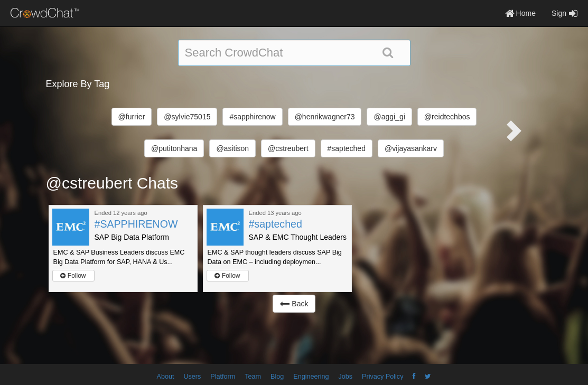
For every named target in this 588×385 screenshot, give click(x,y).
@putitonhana (174, 148)
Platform (223, 377)
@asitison (232, 148)
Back (294, 304)
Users (192, 377)
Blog (277, 377)
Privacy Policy (382, 377)
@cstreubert (288, 148)
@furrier (132, 117)
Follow (73, 276)
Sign (564, 13)
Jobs (345, 377)
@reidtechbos (447, 117)
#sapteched (347, 148)
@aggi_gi (389, 117)
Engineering (311, 377)
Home (520, 13)
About (166, 377)
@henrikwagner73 (325, 117)
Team (253, 377)
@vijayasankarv (411, 148)
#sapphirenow (252, 117)
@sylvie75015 (187, 117)
